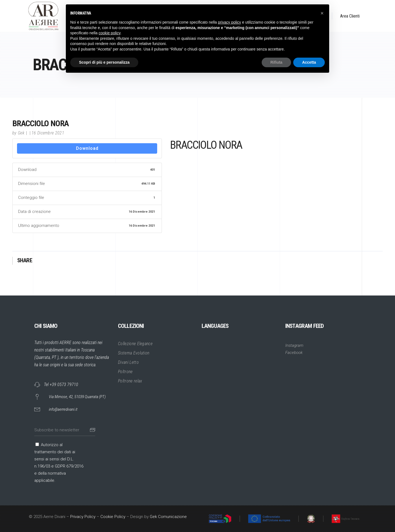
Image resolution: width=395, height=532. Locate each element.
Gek (21, 133)
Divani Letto (128, 362)
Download (87, 148)
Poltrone (125, 372)
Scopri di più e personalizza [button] (104, 62)
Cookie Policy (113, 517)
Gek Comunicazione (168, 517)
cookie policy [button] (110, 33)
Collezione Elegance (135, 344)
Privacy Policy (83, 517)
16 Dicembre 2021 (48, 133)
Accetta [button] (309, 62)
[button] (322, 13)
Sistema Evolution (134, 353)
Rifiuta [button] (276, 62)
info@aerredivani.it (63, 409)
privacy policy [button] (230, 22)
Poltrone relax (130, 381)
